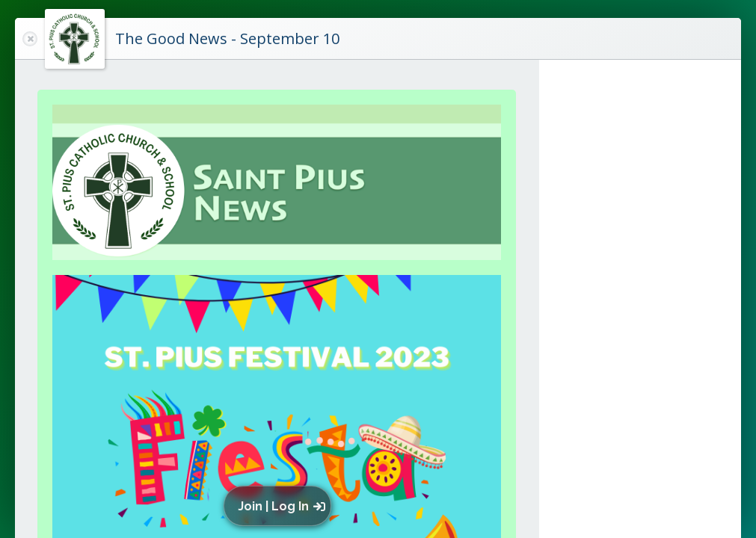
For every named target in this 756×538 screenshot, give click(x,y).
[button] (281, 506)
